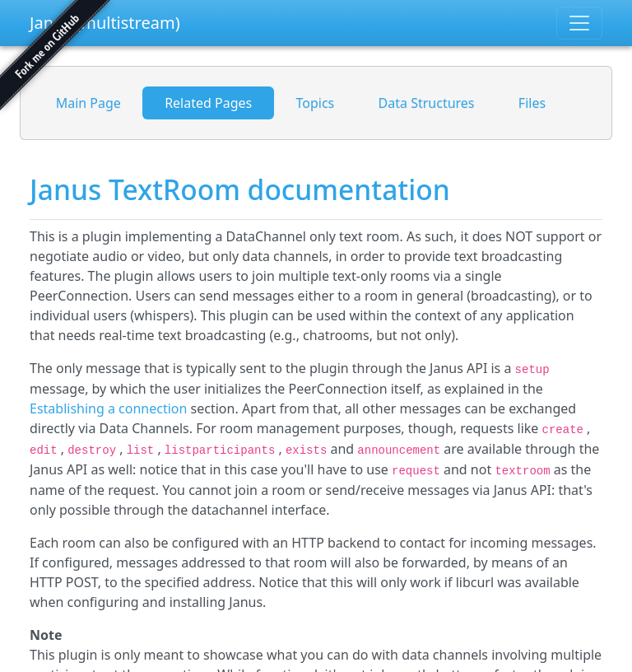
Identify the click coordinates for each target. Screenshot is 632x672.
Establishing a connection (108, 408)
